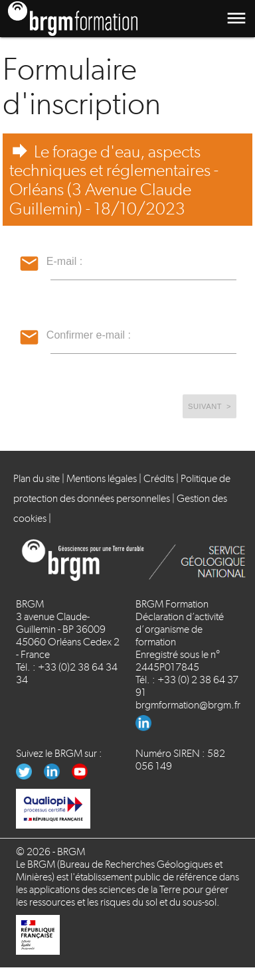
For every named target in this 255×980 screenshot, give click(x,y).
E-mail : (64, 261)
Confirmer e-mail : (89, 335)
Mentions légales (102, 478)
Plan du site (37, 478)
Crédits (159, 478)
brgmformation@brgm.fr (188, 705)
